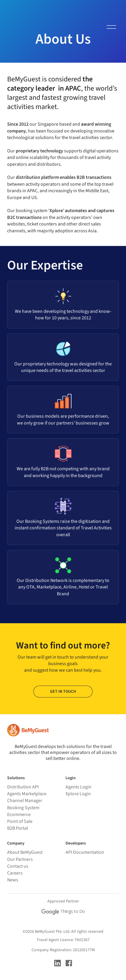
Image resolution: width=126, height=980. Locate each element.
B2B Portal (18, 828)
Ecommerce (19, 815)
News (13, 880)
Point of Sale (20, 821)
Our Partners (20, 859)
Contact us (18, 866)
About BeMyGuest (25, 852)
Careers (15, 873)
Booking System (23, 808)
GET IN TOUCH (63, 692)
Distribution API (23, 787)
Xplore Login (78, 794)
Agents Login (78, 787)
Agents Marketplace (27, 794)
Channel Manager (25, 801)
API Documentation (85, 852)
